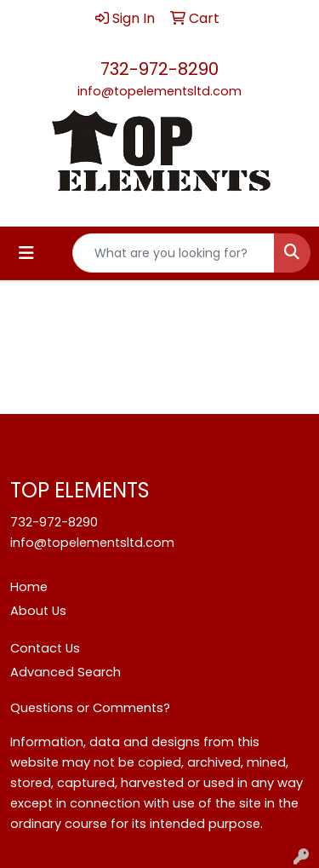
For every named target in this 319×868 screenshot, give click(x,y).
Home (29, 587)
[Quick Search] (174, 253)
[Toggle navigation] (26, 253)
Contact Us (45, 648)
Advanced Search (66, 672)
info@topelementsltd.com (159, 91)
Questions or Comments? (90, 708)
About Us (38, 611)
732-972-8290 (159, 69)
